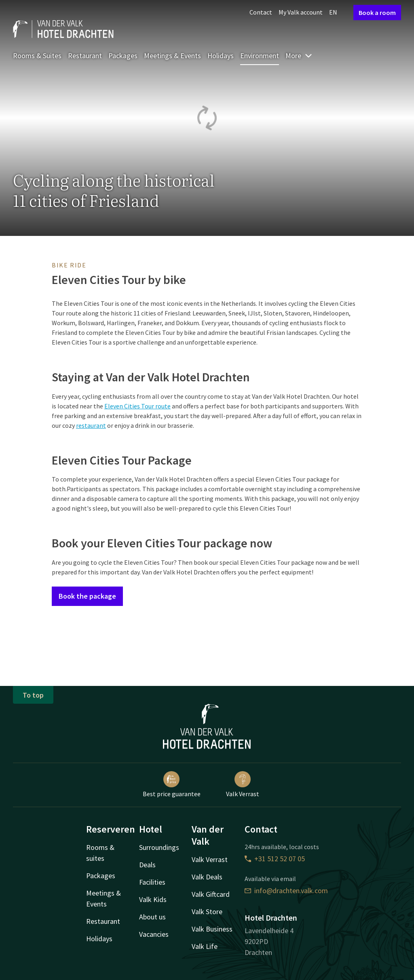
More (299, 56)
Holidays (221, 56)
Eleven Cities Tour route (137, 406)
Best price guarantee (172, 784)
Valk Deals (207, 877)
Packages (123, 56)
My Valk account (301, 12)
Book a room (377, 13)
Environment (260, 56)
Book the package (87, 596)
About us (152, 917)
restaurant (91, 425)
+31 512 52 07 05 (275, 859)
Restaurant (85, 56)
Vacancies (154, 934)
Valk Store (207, 912)
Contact (261, 12)
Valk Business (212, 929)
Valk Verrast (243, 784)
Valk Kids (153, 899)
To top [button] (33, 695)
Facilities (152, 882)
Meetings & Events (172, 56)
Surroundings (159, 847)
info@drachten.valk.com (286, 891)
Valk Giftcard (211, 894)
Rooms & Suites (37, 56)
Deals (147, 865)
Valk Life (205, 946)
